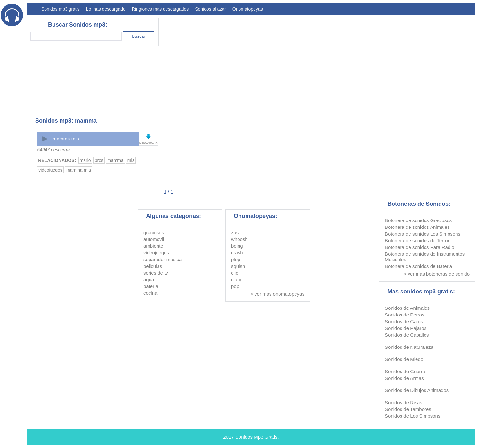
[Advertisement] (359, 63)
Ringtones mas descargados (160, 9)
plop (236, 259)
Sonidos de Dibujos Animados (417, 390)
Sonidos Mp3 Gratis (256, 437)
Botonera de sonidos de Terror (417, 240)
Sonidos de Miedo (404, 359)
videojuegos (50, 170)
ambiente (153, 246)
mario (85, 160)
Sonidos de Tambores (408, 409)
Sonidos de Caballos (407, 335)
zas (235, 232)
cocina (150, 293)
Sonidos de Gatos (404, 321)
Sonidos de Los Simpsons (413, 416)
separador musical (163, 259)
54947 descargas (54, 150)
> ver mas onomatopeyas (277, 294)
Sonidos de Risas (404, 402)
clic (235, 273)
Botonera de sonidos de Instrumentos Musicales (425, 257)
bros (99, 160)
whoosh (239, 239)
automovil (154, 239)
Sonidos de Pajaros (406, 328)
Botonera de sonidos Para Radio (420, 247)
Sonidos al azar (211, 9)
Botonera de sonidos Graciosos (418, 220)
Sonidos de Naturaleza (409, 347)
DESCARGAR (148, 143)
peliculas (153, 266)
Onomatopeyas (248, 9)
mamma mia (66, 139)
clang (237, 280)
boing (237, 246)
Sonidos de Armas (404, 378)
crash (237, 253)
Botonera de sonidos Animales (417, 227)
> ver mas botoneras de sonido (437, 274)
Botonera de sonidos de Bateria (418, 266)
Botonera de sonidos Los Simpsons (423, 234)
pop (235, 286)
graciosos (154, 232)
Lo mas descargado (106, 9)
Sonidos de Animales (407, 308)
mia (131, 160)
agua (149, 280)
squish (238, 266)
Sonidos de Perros (405, 315)
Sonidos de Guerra (405, 371)
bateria (151, 286)
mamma (115, 160)
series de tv (156, 273)
